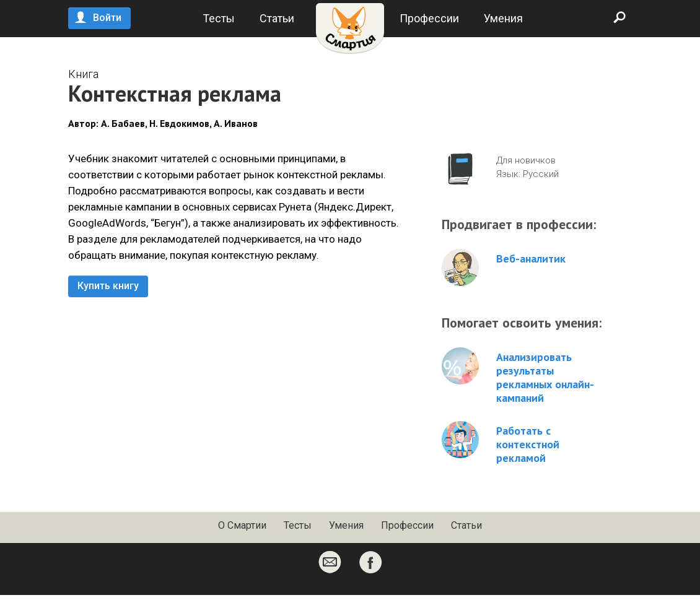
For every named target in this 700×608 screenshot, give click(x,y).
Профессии (429, 18)
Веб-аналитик (531, 259)
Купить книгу (108, 286)
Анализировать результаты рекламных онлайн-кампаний (545, 378)
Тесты (219, 18)
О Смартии (242, 525)
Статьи (277, 18)
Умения (503, 18)
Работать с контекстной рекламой (528, 445)
